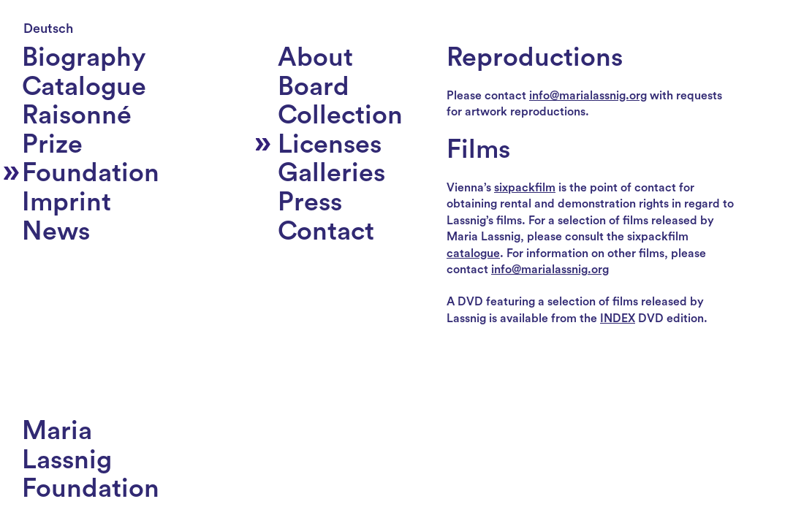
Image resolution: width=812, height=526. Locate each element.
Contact (326, 232)
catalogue (473, 254)
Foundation (91, 173)
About (315, 58)
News (56, 232)
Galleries (331, 173)
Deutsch (48, 28)
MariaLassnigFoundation (91, 460)
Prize (52, 145)
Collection (340, 115)
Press (310, 202)
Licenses (330, 145)
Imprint (67, 202)
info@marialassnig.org (588, 96)
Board (314, 87)
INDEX (618, 319)
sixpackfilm (525, 188)
